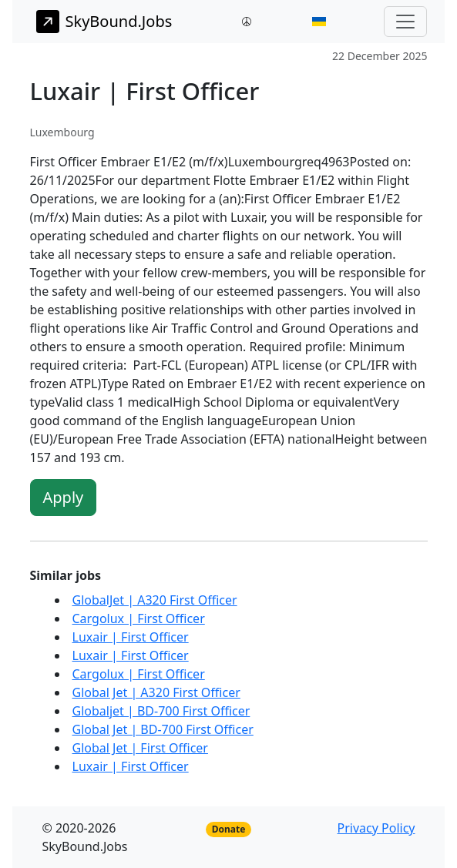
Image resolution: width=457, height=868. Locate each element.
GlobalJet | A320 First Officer (155, 600)
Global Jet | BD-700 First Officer (163, 729)
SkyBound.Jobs (104, 22)
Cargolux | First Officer (139, 618)
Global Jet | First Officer (140, 748)
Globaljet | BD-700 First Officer (161, 711)
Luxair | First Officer (131, 637)
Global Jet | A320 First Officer (156, 692)
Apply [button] (64, 497)
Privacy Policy (376, 828)
